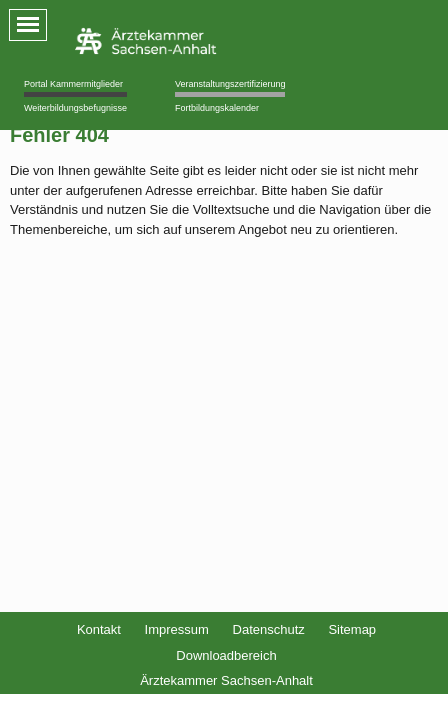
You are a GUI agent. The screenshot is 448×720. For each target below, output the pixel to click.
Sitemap (352, 629)
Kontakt (99, 629)
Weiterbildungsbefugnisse (75, 108)
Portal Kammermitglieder (73, 84)
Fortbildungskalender (217, 108)
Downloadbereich (226, 655)
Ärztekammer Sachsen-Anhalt (226, 680)
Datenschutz (269, 629)
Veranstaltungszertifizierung (230, 84)
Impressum (177, 629)
